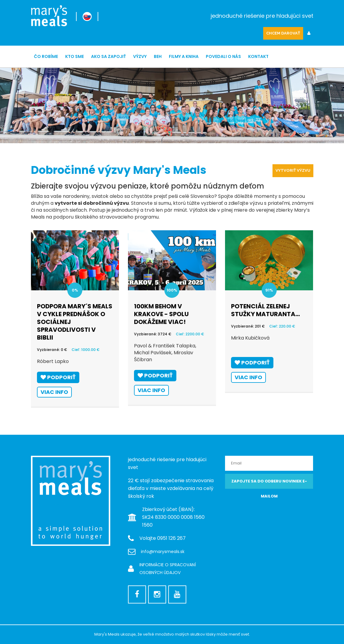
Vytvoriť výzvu (293, 170)
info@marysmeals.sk (163, 552)
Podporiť (58, 377)
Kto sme (75, 56)
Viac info (54, 392)
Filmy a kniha (184, 56)
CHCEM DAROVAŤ (283, 33)
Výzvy (140, 56)
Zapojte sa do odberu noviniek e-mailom (269, 484)
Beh (158, 56)
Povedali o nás (223, 56)
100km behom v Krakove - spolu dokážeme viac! (161, 314)
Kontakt (258, 56)
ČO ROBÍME (46, 56)
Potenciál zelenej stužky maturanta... (265, 310)
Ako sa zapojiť (108, 56)
